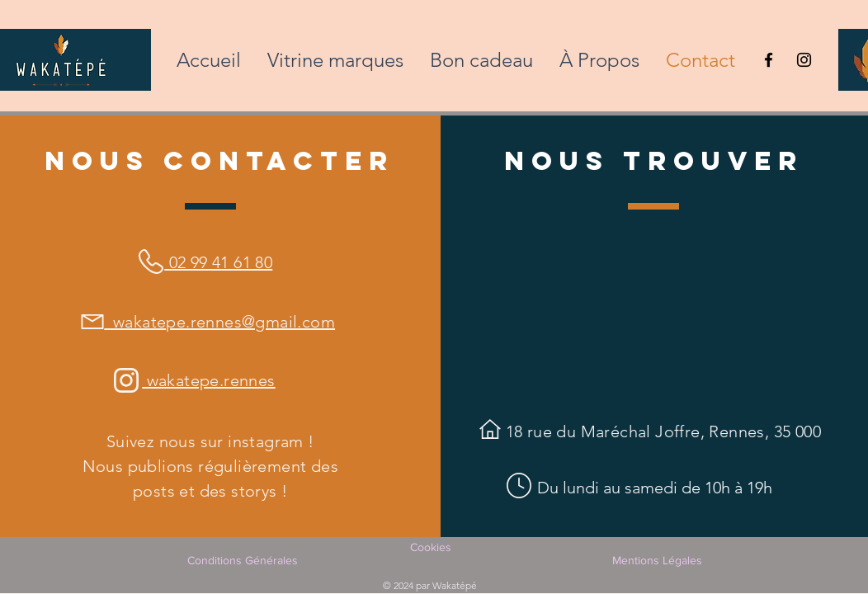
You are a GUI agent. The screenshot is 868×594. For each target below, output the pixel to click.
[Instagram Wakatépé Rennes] (804, 60)
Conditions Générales (243, 560)
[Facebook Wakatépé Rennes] (769, 60)
